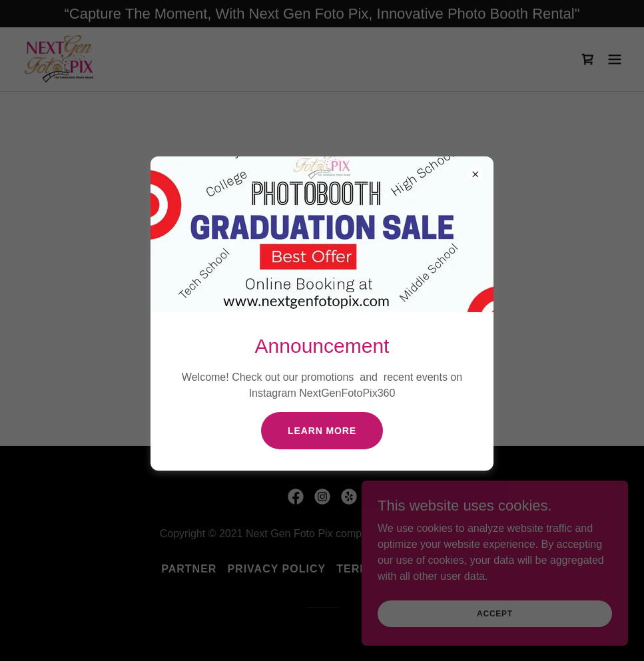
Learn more (322, 431)
